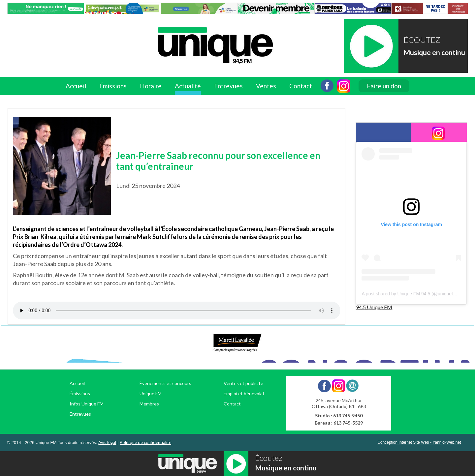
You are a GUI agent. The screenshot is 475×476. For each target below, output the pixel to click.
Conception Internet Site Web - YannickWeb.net (419, 442)
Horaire (151, 86)
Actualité (188, 86)
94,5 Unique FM (374, 307)
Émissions (113, 86)
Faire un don (384, 86)
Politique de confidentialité (145, 442)
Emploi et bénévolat (244, 393)
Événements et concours (165, 383)
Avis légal (107, 442)
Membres (149, 404)
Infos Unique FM (87, 404)
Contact (301, 86)
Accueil (76, 86)
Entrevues (228, 86)
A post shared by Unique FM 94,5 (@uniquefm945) (414, 294)
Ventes (266, 86)
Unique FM (151, 393)
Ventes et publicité (243, 383)
